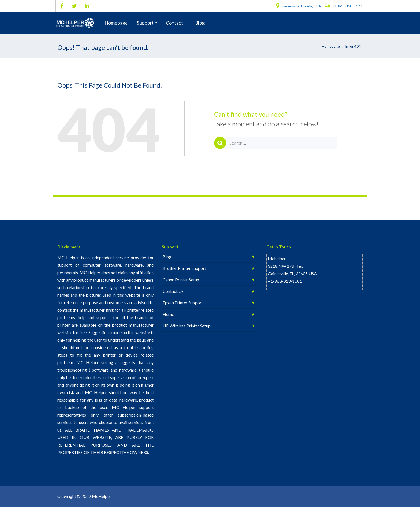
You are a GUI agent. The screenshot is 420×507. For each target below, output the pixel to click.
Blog (167, 257)
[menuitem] (116, 23)
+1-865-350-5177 (343, 6)
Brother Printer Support (184, 268)
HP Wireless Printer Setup (187, 326)
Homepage (331, 46)
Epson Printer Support (183, 303)
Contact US (173, 291)
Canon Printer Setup (181, 280)
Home (168, 314)
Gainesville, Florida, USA (299, 6)
